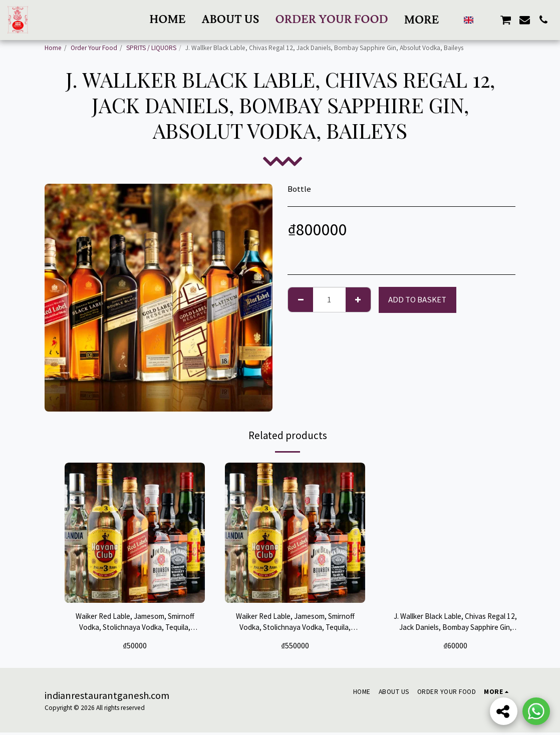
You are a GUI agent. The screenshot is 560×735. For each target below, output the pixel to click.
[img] (135, 533)
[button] (348, 20)
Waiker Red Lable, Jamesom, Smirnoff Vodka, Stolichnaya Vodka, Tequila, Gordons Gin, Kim (135, 624)
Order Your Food (94, 48)
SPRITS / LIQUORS (151, 48)
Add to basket (417, 299)
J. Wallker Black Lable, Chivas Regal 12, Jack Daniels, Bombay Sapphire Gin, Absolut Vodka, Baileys (455, 624)
